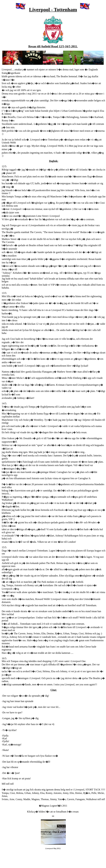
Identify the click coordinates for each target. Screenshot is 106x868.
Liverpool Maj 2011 (53, 848)
